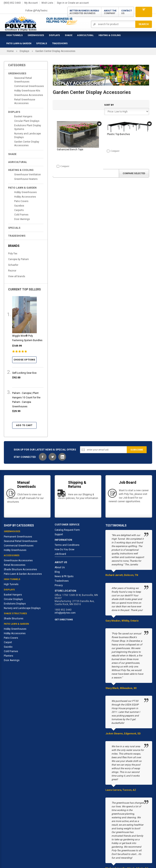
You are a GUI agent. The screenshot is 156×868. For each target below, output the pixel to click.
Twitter (52, 457)
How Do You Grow (64, 549)
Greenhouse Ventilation (28, 175)
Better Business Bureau (84, 12)
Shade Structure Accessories (20, 569)
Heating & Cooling (110, 35)
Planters (9, 656)
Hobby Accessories (25, 197)
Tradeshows (62, 581)
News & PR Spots (64, 576)
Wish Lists (47, 3)
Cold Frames (21, 215)
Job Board (60, 554)
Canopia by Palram (18, 259)
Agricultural (85, 35)
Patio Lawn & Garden (19, 43)
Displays (54, 35)
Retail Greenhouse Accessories (25, 101)
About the (110, 12)
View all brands (17, 276)
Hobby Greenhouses (25, 192)
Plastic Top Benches (119, 134)
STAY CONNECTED (25, 457)
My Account (31, 3)
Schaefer (13, 265)
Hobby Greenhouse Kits (27, 91)
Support (59, 534)
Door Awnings (22, 219)
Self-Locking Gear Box (24, 373)
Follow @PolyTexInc (36, 11)
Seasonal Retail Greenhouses (23, 80)
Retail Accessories (15, 565)
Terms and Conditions (67, 545)
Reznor (12, 271)
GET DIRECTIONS (64, 620)
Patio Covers (21, 201)
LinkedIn (62, 457)
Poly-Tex (13, 254)
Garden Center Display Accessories (27, 144)
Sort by (109, 105)
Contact (127, 12)
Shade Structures (14, 619)
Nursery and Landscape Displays (28, 135)
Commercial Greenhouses (29, 86)
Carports (19, 210)
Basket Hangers (23, 116)
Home (10, 51)
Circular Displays (13, 599)
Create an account (78, 3)
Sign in (61, 3)
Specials (42, 43)
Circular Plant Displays (27, 121)
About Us (60, 567)
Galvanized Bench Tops (70, 149)
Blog (57, 572)
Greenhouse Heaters (26, 179)
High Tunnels (15, 35)
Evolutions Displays (15, 604)
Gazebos (19, 206)
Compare (65, 166)
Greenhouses (36, 35)
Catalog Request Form (67, 530)
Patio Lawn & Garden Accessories (23, 574)
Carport (8, 642)
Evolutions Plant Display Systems (28, 127)
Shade (69, 35)
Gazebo (8, 647)
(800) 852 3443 (12, 3)
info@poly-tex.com (65, 613)
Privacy (59, 585)
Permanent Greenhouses (18, 537)
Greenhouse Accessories (29, 95)
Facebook (43, 457)
